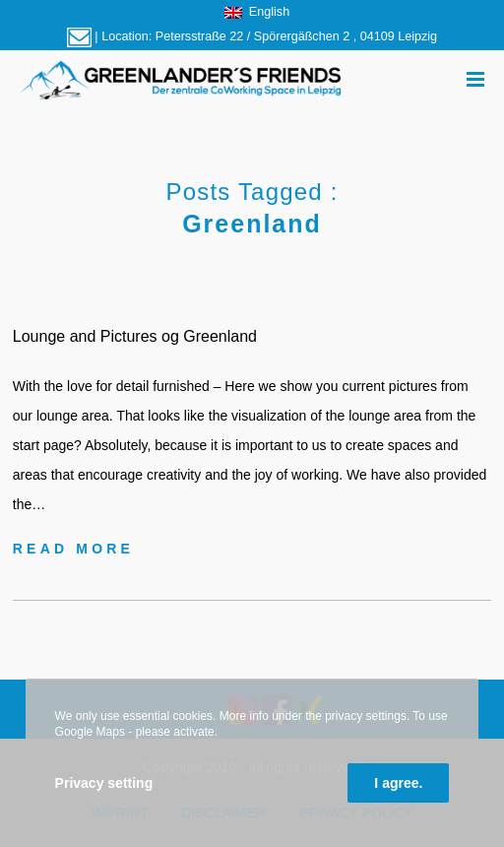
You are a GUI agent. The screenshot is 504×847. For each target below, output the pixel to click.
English (257, 12)
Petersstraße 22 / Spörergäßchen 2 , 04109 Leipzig (296, 36)
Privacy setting (104, 783)
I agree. (398, 783)
